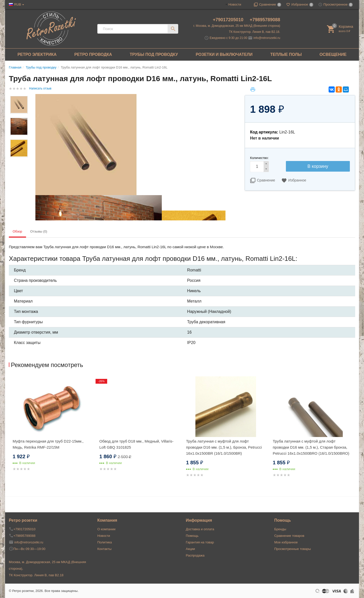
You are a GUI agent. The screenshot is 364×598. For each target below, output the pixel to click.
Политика (105, 542)
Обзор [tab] (17, 231)
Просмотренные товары (293, 549)
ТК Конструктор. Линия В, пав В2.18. (255, 32)
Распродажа (195, 555)
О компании (106, 529)
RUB (18, 4)
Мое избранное (286, 542)
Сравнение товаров (289, 536)
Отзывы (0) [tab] (39, 231)
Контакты (104, 549)
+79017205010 (229, 20)
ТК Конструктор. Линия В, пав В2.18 (36, 575)
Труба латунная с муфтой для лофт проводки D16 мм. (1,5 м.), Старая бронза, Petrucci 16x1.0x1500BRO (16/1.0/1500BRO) (311, 447)
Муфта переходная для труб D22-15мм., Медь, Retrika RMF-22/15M (48, 444)
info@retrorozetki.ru (267, 38)
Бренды (280, 529)
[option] (52, 430)
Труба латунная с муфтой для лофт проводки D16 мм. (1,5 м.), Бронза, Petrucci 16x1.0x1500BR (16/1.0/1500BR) (224, 447)
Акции (190, 549)
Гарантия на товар (200, 542)
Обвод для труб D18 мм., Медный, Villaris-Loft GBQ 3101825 (136, 444)
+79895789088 (265, 20)
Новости (235, 4)
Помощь (192, 536)
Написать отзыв (40, 88)
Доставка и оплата (200, 529)
